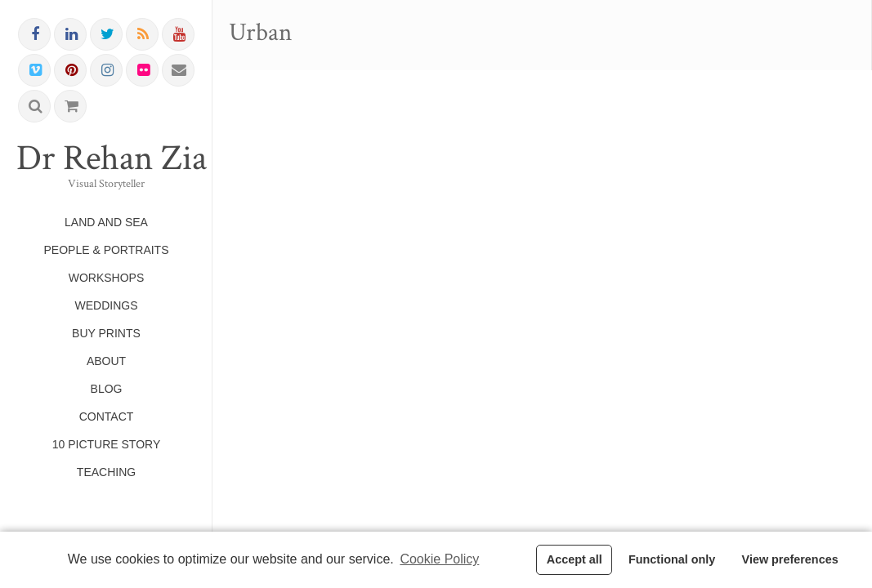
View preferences (790, 559)
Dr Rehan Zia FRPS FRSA (106, 158)
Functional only (672, 559)
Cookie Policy (439, 559)
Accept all (575, 559)
